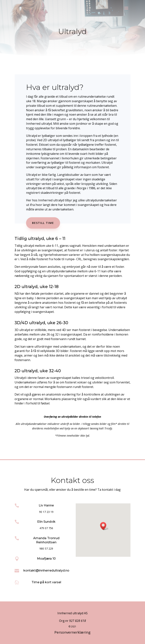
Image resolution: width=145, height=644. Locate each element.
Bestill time (43, 223)
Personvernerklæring (72, 632)
